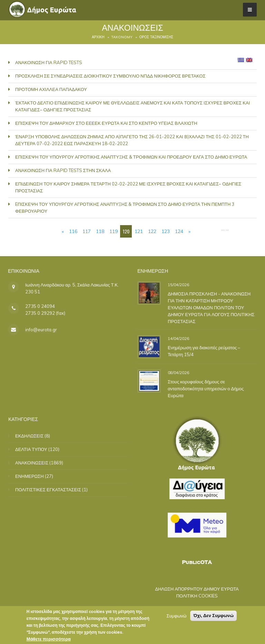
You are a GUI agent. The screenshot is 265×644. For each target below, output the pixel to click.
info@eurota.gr (35, 330)
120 (126, 231)
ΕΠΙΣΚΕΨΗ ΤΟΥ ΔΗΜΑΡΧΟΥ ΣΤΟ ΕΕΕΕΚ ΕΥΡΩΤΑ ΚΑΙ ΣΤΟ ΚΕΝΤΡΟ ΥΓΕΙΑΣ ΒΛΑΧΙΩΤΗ (106, 123)
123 (166, 231)
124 (179, 231)
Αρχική (98, 37)
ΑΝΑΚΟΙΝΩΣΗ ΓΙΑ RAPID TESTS (49, 62)
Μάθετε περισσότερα (49, 639)
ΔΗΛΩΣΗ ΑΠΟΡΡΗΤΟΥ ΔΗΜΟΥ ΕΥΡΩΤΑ (191, 589)
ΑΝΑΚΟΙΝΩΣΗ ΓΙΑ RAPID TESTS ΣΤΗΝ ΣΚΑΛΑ (63, 170)
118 (100, 231)
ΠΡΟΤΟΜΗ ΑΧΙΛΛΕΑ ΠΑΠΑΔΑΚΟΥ (51, 89)
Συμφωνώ (177, 616)
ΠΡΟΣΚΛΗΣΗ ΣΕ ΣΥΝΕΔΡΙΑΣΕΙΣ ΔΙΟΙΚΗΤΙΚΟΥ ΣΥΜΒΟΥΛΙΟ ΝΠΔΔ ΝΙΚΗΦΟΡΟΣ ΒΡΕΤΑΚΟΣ (110, 76)
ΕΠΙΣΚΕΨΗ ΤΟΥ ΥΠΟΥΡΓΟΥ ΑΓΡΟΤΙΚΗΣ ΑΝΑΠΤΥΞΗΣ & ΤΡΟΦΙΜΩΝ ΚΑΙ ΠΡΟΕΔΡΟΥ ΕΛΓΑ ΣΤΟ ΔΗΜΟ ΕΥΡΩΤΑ (131, 157)
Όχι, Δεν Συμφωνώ (213, 616)
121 (139, 231)
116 (73, 231)
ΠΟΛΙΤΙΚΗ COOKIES (190, 596)
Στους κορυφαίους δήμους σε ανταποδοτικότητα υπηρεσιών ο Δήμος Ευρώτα (203, 389)
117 (87, 231)
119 (114, 231)
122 (152, 231)
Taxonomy (122, 37)
